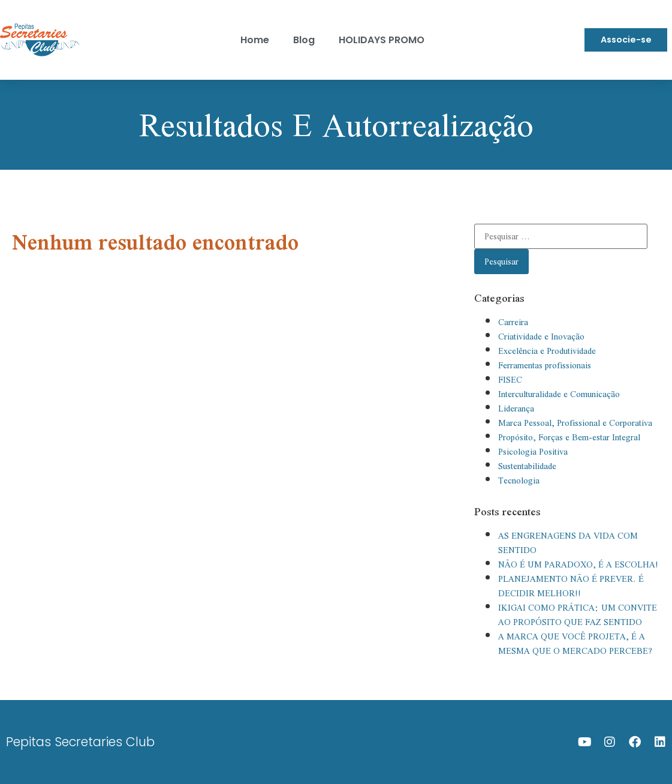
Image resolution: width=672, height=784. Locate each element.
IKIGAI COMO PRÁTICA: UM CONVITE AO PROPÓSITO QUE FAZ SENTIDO (578, 615)
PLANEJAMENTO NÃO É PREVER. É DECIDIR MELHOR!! (571, 586)
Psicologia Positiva (533, 452)
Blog (304, 40)
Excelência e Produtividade (547, 351)
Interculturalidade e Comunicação (559, 394)
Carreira (513, 322)
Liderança (516, 408)
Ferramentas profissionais (545, 365)
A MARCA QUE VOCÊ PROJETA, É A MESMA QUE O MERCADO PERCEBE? (575, 644)
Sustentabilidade (527, 466)
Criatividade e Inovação (541, 337)
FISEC (510, 380)
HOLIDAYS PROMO (382, 40)
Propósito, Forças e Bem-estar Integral (569, 437)
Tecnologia (519, 480)
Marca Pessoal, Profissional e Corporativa (575, 423)
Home (255, 40)
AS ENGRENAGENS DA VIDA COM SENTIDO (568, 543)
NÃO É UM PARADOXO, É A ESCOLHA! (578, 564)
